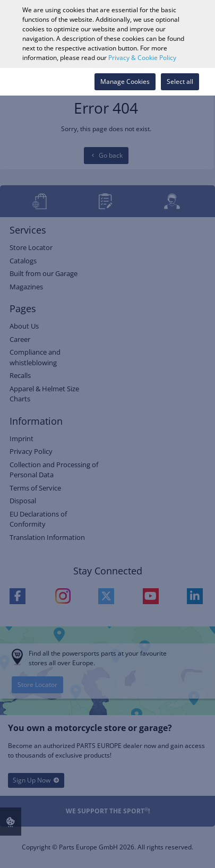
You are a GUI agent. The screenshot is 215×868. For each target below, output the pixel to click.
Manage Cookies (125, 81)
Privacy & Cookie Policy (142, 58)
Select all (180, 81)
